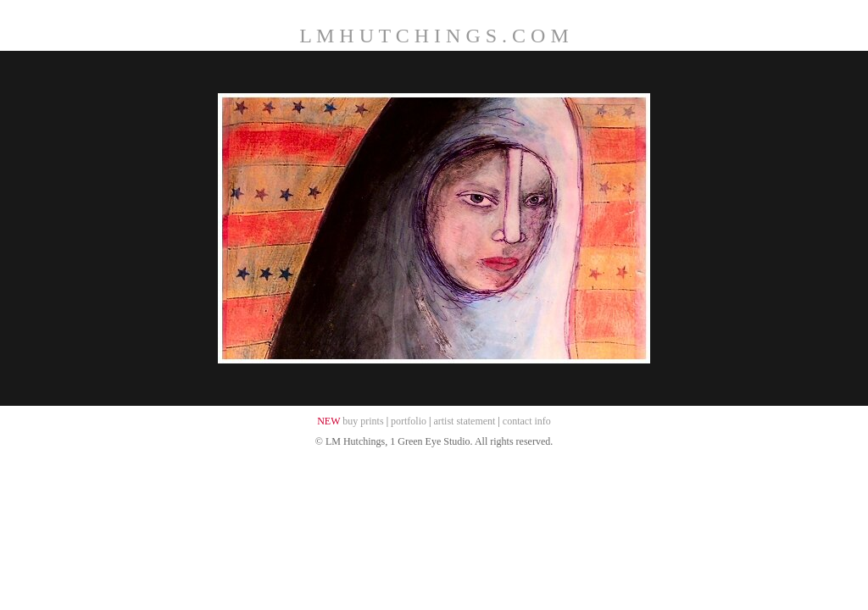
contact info (527, 421)
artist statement (464, 421)
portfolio (409, 421)
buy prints (363, 421)
